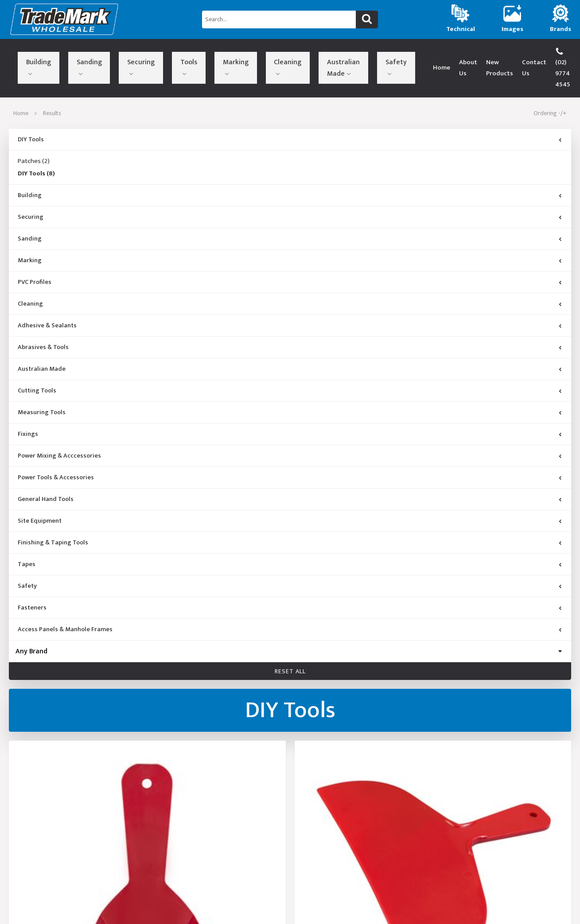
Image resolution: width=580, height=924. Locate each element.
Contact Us (492, 56)
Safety (271, 55)
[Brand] (290, 629)
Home (372, 56)
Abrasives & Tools (43, 325)
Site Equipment (40, 499)
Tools (126, 55)
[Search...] (279, 19)
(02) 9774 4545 (544, 56)
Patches (34, 139)
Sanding (62, 55)
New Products (446, 56)
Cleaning (189, 55)
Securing (96, 55)
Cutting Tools (37, 369)
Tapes (27, 542)
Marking (156, 55)
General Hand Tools (46, 477)
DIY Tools (31, 117)
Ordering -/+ (550, 91)
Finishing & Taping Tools (53, 520)
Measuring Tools (42, 390)
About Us (403, 56)
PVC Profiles (35, 260)
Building (30, 55)
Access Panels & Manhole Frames (65, 607)
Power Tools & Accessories (56, 455)
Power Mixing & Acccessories (59, 434)
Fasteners (32, 586)
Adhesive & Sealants (47, 303)
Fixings (28, 412)
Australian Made (226, 57)
